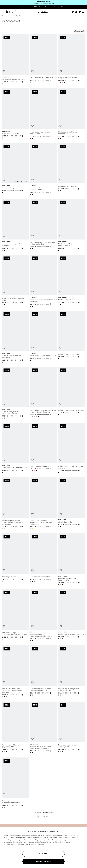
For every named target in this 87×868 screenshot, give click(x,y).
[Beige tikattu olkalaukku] (72, 60)
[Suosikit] (80, 12)
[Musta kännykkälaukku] (72, 169)
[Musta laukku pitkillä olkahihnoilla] (44, 337)
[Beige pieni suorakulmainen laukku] (44, 60)
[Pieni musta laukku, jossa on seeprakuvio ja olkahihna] (72, 672)
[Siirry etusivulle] (43, 12)
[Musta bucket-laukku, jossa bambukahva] (44, 114)
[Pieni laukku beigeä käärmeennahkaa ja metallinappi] (15, 616)
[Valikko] (4, 12)
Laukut (11, 16)
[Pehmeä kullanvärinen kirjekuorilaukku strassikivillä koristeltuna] (44, 504)
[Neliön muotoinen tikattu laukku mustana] (72, 448)
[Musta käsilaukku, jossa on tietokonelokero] (72, 225)
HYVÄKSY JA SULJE (43, 861)
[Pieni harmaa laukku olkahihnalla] (44, 560)
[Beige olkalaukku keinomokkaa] (15, 60)
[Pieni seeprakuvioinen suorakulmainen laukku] (15, 783)
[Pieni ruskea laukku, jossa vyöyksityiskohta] (72, 728)
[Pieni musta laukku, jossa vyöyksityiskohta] (15, 728)
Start (4, 16)
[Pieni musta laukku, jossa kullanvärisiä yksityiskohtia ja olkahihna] (15, 672)
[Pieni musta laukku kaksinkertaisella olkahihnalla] (44, 616)
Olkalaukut (20, 16)
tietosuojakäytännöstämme (14, 844)
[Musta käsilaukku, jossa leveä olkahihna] (15, 225)
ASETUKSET (43, 854)
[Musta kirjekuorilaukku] (72, 281)
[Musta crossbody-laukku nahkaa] (15, 169)
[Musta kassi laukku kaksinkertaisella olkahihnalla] (44, 281)
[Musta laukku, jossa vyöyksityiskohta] (72, 393)
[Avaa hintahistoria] (22, 82)
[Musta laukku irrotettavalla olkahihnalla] (15, 337)
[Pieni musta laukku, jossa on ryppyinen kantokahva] (44, 672)
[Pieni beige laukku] (72, 504)
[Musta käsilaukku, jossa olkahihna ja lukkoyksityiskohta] (44, 225)
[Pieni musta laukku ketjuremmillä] (72, 616)
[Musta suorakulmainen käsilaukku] (15, 448)
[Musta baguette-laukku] (15, 114)
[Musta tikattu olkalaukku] (44, 448)
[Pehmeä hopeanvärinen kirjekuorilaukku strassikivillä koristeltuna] (15, 504)
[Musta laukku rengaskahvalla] (72, 337)
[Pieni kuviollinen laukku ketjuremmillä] (72, 560)
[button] (77, 12)
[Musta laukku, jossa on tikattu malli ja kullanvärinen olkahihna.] (44, 393)
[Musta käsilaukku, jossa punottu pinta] (15, 281)
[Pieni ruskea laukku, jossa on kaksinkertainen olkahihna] (44, 728)
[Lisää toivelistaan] (4, 71)
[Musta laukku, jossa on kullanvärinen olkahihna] (15, 393)
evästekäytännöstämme (35, 844)
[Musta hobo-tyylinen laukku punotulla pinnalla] (44, 169)
